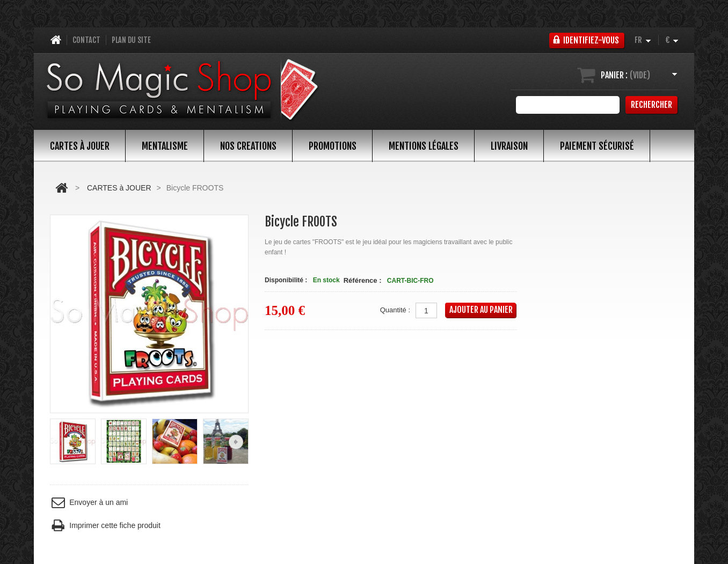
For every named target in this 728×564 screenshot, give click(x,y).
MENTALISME (165, 146)
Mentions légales (424, 146)
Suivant (236, 442)
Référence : (363, 280)
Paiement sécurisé (597, 146)
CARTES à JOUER (80, 146)
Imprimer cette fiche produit (105, 526)
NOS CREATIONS (248, 146)
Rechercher (651, 105)
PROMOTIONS (333, 146)
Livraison (509, 146)
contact (86, 40)
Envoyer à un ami (89, 503)
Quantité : (395, 310)
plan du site (131, 40)
